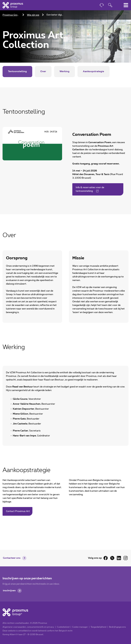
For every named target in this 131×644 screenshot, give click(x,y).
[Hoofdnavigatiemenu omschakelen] (126, 5)
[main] (65, 268)
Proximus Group (11, 15)
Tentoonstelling (17, 71)
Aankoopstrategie (93, 71)
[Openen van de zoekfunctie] (110, 6)
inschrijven (9, 591)
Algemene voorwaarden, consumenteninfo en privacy (28, 627)
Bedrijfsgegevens (117, 627)
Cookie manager (80, 627)
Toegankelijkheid (98, 627)
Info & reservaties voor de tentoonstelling (90, 189)
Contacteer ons (12, 558)
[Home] (13, 5)
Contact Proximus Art (18, 511)
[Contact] (102, 6)
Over (43, 71)
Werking (64, 71)
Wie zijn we (33, 15)
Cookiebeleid (63, 627)
